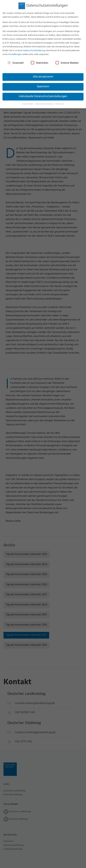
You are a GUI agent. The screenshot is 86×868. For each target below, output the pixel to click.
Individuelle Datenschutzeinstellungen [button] (43, 95)
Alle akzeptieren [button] (43, 75)
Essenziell (16, 61)
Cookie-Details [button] (28, 102)
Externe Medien (67, 61)
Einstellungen (15, 53)
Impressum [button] (60, 102)
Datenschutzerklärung (34, 49)
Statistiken (40, 61)
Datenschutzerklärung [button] (45, 102)
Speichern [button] (43, 85)
